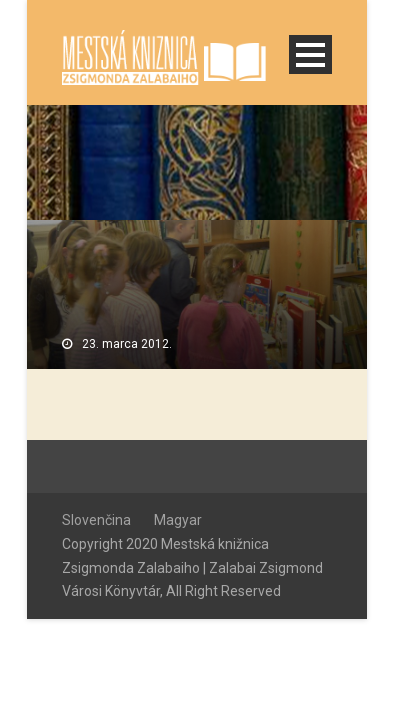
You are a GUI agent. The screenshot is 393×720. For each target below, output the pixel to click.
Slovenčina (96, 520)
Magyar (178, 520)
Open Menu (310, 54)
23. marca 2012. (127, 344)
